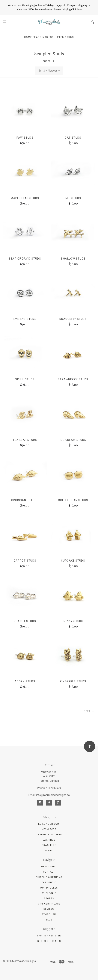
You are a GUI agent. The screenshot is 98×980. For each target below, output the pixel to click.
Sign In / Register (49, 936)
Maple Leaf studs (25, 198)
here (79, 9)
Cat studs (73, 138)
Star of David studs (25, 259)
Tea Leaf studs (25, 440)
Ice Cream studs (73, 440)
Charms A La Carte (49, 835)
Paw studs (25, 138)
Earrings (49, 840)
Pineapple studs (73, 681)
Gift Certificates (49, 941)
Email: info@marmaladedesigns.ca (49, 795)
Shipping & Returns (49, 877)
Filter (49, 61)
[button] (53, 61)
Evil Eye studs (25, 319)
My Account (49, 867)
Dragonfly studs (73, 319)
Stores (49, 898)
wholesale (49, 893)
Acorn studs (25, 681)
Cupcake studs (73, 561)
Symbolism (49, 914)
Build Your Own (49, 824)
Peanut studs (25, 621)
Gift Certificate (49, 904)
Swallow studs (73, 259)
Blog (49, 920)
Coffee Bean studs (73, 500)
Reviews (49, 909)
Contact (49, 872)
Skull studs (25, 379)
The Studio (49, 883)
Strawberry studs (73, 379)
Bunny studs (73, 621)
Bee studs (73, 198)
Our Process (49, 888)
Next (90, 711)
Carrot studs (25, 561)
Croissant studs (25, 500)
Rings (49, 851)
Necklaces (49, 829)
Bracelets (49, 845)
